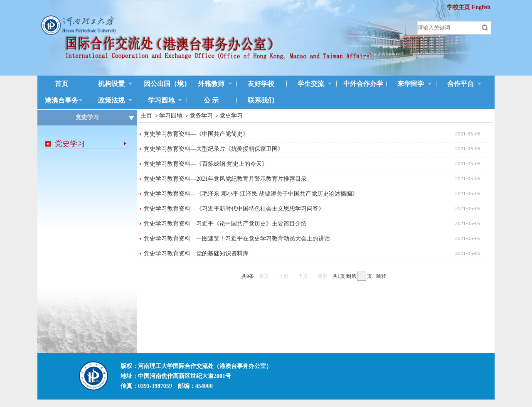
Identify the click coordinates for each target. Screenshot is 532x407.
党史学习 (70, 144)
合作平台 (459, 84)
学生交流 (309, 84)
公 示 (211, 100)
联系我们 (261, 100)
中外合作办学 (360, 84)
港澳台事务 (60, 101)
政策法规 (110, 101)
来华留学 (409, 84)
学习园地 (160, 101)
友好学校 (261, 84)
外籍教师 (209, 84)
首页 (62, 84)
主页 (146, 116)
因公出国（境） (161, 84)
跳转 (381, 276)
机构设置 (110, 84)
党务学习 (201, 116)
